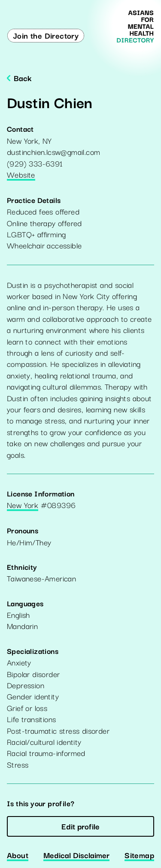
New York (23, 505)
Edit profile (80, 826)
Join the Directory (46, 35)
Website (21, 175)
